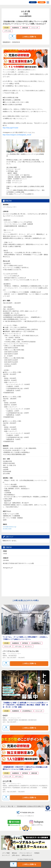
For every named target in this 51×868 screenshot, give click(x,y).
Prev (4, 166)
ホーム (3, 806)
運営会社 (14, 853)
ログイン (33, 2)
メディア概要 (6, 853)
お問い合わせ (16, 855)
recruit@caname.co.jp (10, 527)
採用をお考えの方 (27, 855)
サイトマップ (6, 855)
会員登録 (42, 2)
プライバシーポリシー (26, 853)
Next (47, 166)
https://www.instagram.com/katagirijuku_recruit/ (17, 135)
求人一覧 (11, 806)
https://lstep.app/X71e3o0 (10, 128)
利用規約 (37, 853)
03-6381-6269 (7, 529)
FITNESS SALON (8, 2)
